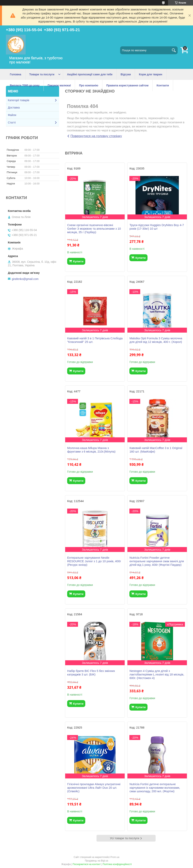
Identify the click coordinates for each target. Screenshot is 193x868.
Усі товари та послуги (125, 838)
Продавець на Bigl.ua (96, 861)
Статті (12, 123)
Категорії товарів (19, 100)
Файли (12, 115)
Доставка (14, 108)
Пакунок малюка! (59, 85)
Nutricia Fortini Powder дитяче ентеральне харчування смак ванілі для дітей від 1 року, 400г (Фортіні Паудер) (157, 561)
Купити (78, 261)
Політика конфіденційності (117, 864)
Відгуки (126, 74)
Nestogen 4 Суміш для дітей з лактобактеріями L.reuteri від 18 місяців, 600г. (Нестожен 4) (157, 674)
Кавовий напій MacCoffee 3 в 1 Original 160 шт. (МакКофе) (156, 450)
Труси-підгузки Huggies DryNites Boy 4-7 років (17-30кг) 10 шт (157, 227)
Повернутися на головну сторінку (96, 136)
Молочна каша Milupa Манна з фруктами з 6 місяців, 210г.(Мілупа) (91, 450)
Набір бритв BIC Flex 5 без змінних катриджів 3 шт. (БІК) (91, 673)
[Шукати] (174, 50)
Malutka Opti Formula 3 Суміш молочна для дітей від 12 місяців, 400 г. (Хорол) (156, 340)
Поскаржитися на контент (87, 864)
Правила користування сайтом (127, 85)
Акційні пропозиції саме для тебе (90, 74)
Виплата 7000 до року (25, 85)
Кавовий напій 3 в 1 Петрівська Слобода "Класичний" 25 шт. (95, 340)
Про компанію (89, 85)
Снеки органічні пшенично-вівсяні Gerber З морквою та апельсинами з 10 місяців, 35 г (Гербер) (94, 229)
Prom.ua (115, 857)
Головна (16, 74)
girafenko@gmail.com (25, 279)
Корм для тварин (150, 74)
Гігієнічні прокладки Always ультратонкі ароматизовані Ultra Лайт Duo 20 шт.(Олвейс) (94, 788)
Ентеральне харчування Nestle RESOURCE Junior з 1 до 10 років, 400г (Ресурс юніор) (94, 561)
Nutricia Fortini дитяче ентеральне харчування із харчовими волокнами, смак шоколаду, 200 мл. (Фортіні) (155, 788)
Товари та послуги (42, 74)
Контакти (163, 85)
